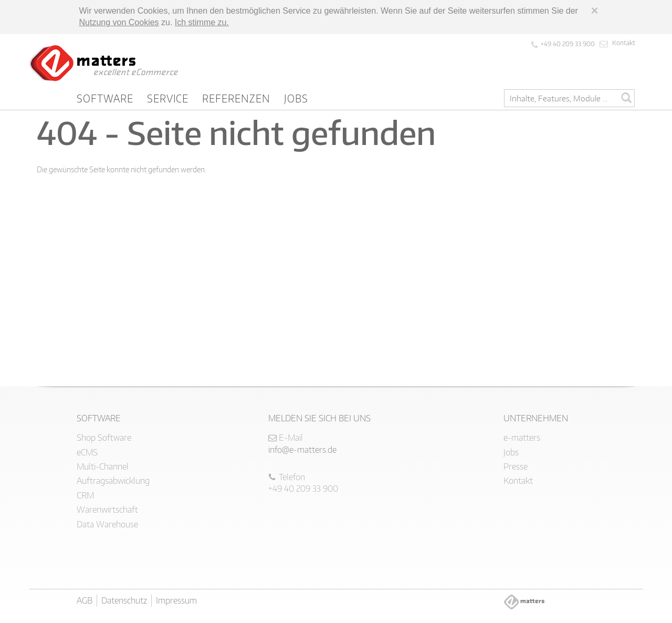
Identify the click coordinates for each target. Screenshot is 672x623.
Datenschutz (124, 600)
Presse (516, 466)
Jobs (296, 98)
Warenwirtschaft (107, 510)
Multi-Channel (103, 466)
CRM (85, 495)
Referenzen (236, 98)
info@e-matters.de (302, 450)
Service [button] (168, 98)
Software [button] (105, 98)
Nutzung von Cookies (119, 22)
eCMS (87, 452)
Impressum (176, 600)
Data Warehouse (107, 524)
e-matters (522, 438)
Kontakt (624, 43)
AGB (85, 600)
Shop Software (104, 438)
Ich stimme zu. (202, 22)
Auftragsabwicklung (113, 481)
